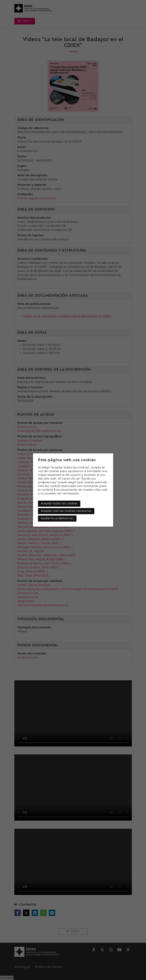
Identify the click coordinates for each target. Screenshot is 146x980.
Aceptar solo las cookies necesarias (66, 511)
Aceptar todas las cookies (59, 504)
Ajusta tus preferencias (57, 519)
